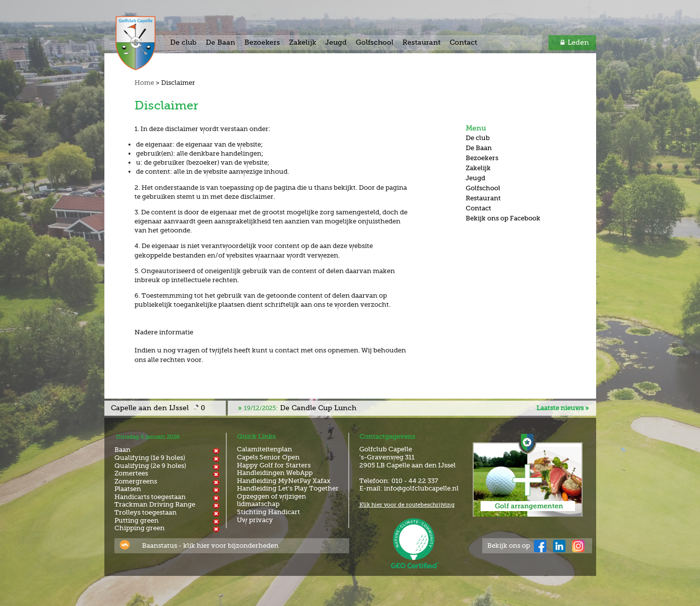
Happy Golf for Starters (274, 465)
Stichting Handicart (268, 512)
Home (144, 83)
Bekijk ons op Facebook (503, 218)
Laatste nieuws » (563, 408)
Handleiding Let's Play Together (288, 488)
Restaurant (422, 42)
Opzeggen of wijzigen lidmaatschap (271, 500)
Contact (463, 42)
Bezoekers (262, 42)
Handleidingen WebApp (275, 473)
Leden (578, 42)
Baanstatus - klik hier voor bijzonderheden (210, 546)
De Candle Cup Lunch (300, 408)
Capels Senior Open (268, 457)
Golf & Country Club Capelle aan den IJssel (146, 43)
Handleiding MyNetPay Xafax (284, 481)
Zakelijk (303, 42)
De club (183, 42)
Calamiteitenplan (264, 449)
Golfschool (375, 42)
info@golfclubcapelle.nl (421, 488)
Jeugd (336, 42)
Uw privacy (255, 520)
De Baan (221, 42)
